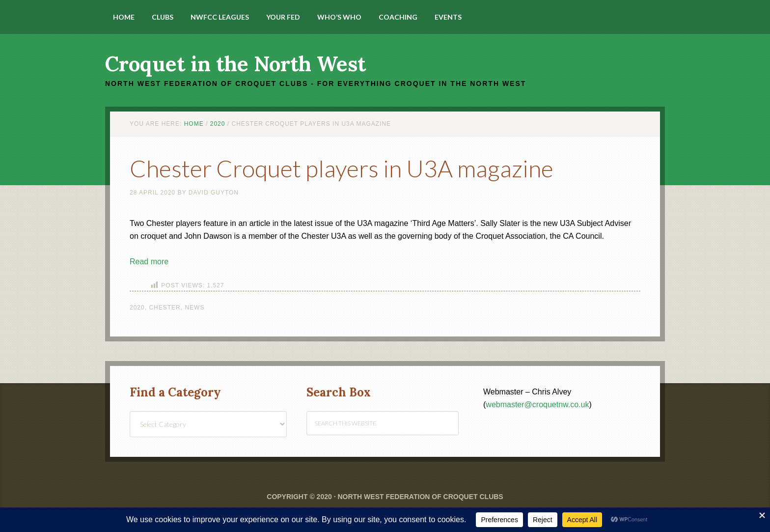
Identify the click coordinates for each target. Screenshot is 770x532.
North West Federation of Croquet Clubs (420, 497)
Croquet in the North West (235, 64)
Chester (165, 308)
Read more (149, 262)
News (194, 308)
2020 (137, 308)
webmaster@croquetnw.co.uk (537, 405)
